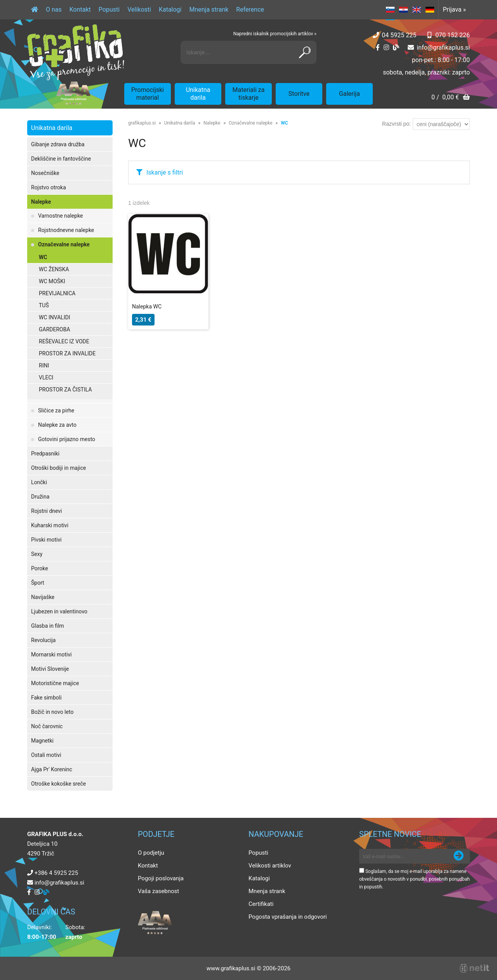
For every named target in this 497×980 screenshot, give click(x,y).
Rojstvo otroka (49, 187)
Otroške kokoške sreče (58, 784)
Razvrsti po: (396, 124)
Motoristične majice (55, 683)
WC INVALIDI (55, 317)
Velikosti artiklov (270, 866)
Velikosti (139, 10)
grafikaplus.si (142, 123)
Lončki (39, 482)
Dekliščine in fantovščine (61, 159)
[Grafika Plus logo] (76, 52)
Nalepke (41, 202)
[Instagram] (386, 48)
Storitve (299, 94)
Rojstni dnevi (47, 511)
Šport (38, 583)
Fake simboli (46, 698)
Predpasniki (45, 454)
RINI (44, 365)
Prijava (454, 10)
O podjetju (151, 853)
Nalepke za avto (57, 425)
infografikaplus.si (443, 48)
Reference (250, 10)
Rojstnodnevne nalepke (66, 230)
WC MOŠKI (52, 281)
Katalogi (170, 10)
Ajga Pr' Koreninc (52, 769)
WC (43, 257)
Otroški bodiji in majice (58, 468)
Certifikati (261, 904)
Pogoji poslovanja (161, 878)
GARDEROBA (55, 329)
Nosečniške (45, 173)
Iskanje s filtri (165, 172)
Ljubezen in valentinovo (59, 611)
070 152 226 (453, 35)
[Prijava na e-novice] (459, 856)
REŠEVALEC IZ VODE (64, 341)
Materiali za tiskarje (249, 94)
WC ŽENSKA (54, 269)
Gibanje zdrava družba (58, 144)
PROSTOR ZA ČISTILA (65, 390)
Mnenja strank (209, 10)
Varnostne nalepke (61, 216)
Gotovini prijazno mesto (67, 439)
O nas (54, 10)
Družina (40, 497)
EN (417, 10)
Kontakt (80, 10)
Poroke (40, 568)
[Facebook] (378, 48)
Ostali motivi (46, 755)
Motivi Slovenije (50, 669)
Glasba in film (48, 626)
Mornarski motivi (51, 654)
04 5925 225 (399, 35)
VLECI (46, 377)
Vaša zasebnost (158, 891)
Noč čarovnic (47, 726)
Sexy (37, 554)
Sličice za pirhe (56, 410)
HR (403, 10)
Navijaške (43, 597)
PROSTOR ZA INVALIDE (67, 353)
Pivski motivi (46, 540)
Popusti (109, 10)
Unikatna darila (198, 94)
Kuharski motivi (50, 525)
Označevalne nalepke (64, 244)
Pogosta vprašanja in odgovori (288, 917)
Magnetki (42, 741)
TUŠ (44, 305)
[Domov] (35, 10)
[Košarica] (451, 98)
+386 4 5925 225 (56, 873)
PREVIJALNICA (57, 293)
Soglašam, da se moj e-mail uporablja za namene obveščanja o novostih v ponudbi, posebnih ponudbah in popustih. (414, 879)
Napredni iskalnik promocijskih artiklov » (275, 34)
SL (390, 10)
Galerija (349, 94)
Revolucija (43, 640)
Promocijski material (148, 94)
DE (430, 10)
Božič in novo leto (52, 712)
